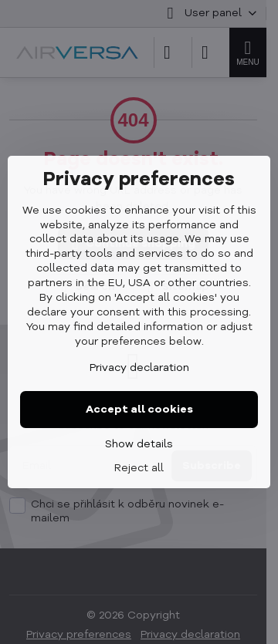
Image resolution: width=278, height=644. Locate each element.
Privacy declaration (139, 368)
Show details (139, 444)
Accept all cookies (139, 410)
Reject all (139, 468)
